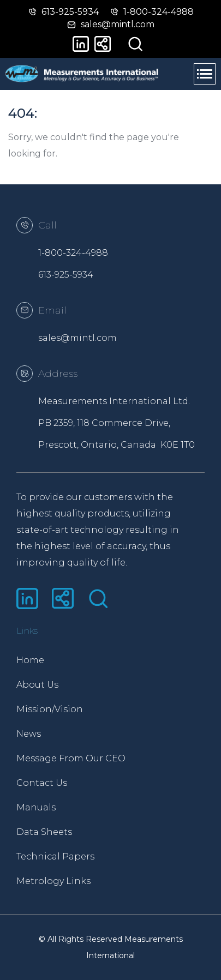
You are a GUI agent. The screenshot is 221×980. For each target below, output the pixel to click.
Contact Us (42, 783)
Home (30, 660)
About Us (37, 685)
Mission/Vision (50, 709)
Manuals (36, 807)
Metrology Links (53, 881)
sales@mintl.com (77, 338)
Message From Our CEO (64, 758)
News (29, 734)
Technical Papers (55, 856)
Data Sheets (44, 832)
